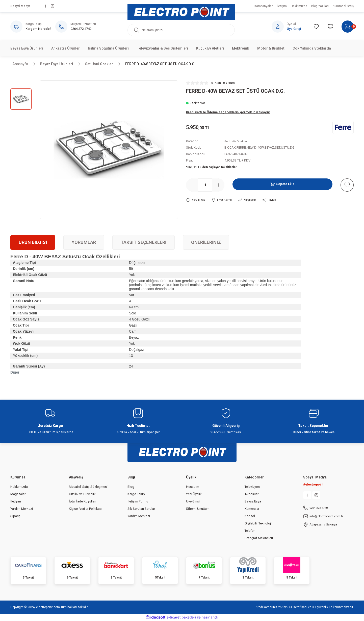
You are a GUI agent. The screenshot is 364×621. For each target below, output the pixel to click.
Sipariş (15, 516)
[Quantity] (205, 185)
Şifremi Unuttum (198, 509)
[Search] (181, 30)
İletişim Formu (138, 501)
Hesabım (193, 487)
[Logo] (181, 12)
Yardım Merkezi (22, 509)
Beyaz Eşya (253, 501)
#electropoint (313, 485)
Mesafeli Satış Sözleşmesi (88, 487)
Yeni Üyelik (194, 494)
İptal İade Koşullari (83, 501)
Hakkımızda (19, 487)
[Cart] (348, 27)
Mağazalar (18, 494)
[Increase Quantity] (218, 185)
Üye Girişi (193, 501)
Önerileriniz (206, 242)
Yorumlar (84, 242)
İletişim (16, 501)
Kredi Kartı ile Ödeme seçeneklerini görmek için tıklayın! (228, 112)
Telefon (250, 531)
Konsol (250, 516)
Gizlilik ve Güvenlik (82, 494)
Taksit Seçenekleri (144, 242)
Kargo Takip (136, 494)
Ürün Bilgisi (33, 242)
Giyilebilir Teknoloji (258, 523)
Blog (131, 487)
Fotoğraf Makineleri (259, 538)
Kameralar (252, 509)
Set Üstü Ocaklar (237, 141)
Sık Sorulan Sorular (141, 509)
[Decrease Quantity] (192, 185)
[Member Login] (289, 27)
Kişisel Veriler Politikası (86, 509)
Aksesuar (252, 494)
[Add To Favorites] (347, 185)
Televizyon (252, 487)
